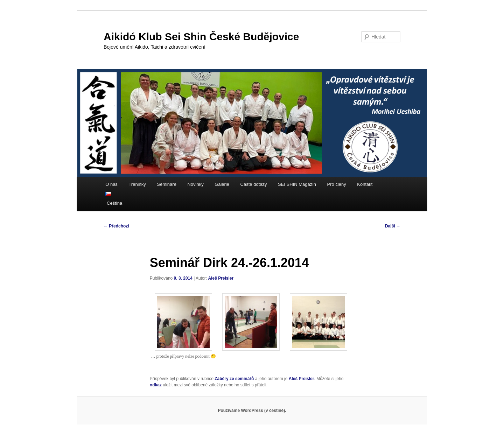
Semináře (167, 184)
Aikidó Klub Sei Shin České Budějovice (201, 37)
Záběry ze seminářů (234, 379)
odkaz (156, 385)
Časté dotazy (254, 184)
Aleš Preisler (221, 278)
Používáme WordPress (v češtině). (252, 411)
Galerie (222, 184)
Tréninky (137, 184)
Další (393, 226)
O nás (111, 184)
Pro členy (337, 184)
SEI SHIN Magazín (297, 184)
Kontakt (365, 184)
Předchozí (116, 226)
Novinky (195, 184)
